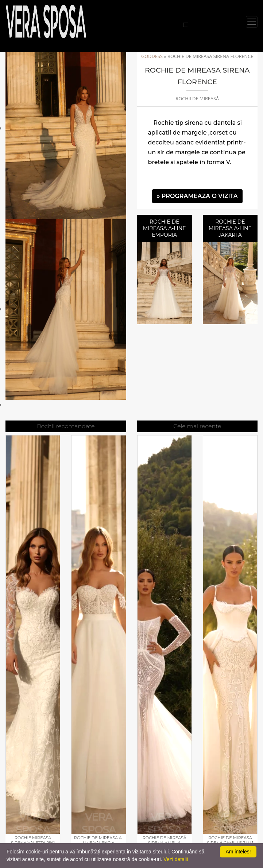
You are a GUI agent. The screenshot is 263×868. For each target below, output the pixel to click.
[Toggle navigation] (252, 22)
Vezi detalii (176, 859)
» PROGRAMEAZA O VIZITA (197, 196)
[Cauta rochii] (186, 25)
